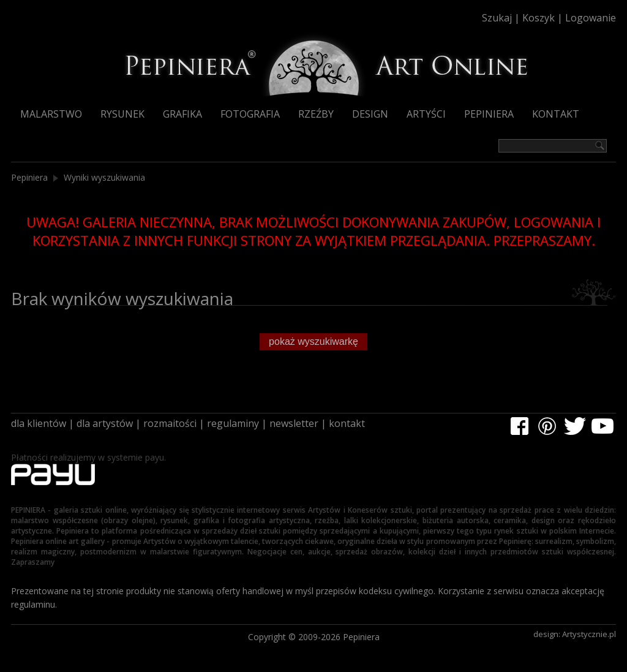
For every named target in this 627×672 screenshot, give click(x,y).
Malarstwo (51, 114)
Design (370, 114)
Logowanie (591, 18)
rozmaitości (170, 423)
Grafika (182, 114)
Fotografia (250, 114)
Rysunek (122, 114)
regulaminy (233, 423)
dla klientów (39, 423)
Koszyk (539, 18)
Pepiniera (489, 114)
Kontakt (556, 114)
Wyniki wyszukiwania (104, 177)
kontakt (347, 423)
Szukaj (497, 18)
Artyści (426, 114)
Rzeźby (316, 114)
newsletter (294, 423)
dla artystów (105, 423)
